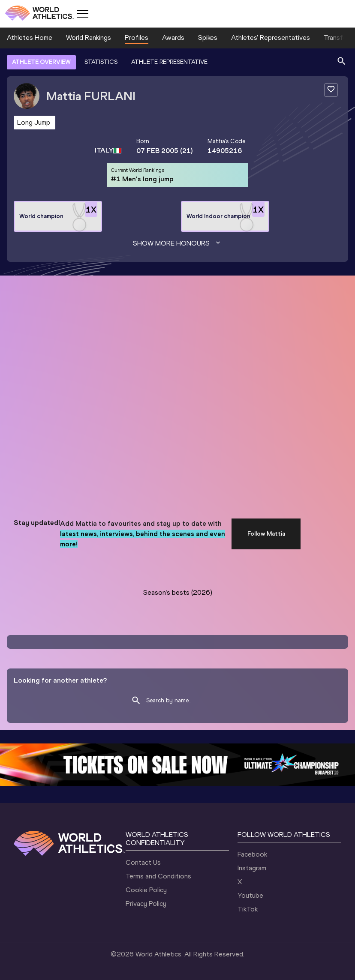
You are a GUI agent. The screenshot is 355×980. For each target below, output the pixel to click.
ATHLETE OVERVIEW (41, 62)
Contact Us (143, 862)
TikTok (248, 909)
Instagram (252, 868)
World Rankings (89, 37)
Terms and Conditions (158, 876)
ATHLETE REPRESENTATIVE (169, 62)
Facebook (252, 854)
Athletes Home (30, 37)
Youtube (250, 895)
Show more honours (177, 243)
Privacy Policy (146, 904)
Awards (173, 37)
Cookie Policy (146, 890)
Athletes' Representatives (271, 37)
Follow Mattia (266, 534)
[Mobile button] (82, 14)
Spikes (208, 37)
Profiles (137, 37)
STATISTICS (101, 62)
